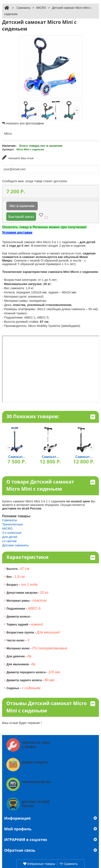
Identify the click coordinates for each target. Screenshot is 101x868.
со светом (9, 541)
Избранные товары (39, 864)
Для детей (10, 537)
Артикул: (8, 149)
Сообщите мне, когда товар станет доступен (35, 181)
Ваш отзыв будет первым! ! (22, 723)
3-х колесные (12, 533)
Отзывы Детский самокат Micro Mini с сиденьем (51, 707)
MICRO (41, 8)
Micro (8, 133)
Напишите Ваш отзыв (18, 157)
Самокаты (23, 8)
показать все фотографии (25, 123)
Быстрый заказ (21, 217)
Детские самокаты (15, 545)
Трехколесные (12, 524)
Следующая (77, 110)
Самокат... (17, 457)
